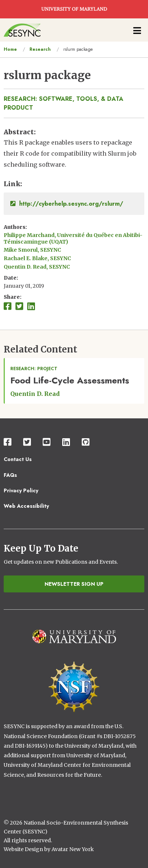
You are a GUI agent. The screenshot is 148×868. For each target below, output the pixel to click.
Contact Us (18, 459)
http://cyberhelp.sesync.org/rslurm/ (67, 204)
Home (10, 49)
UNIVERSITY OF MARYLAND (74, 9)
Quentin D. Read (35, 394)
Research (40, 49)
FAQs (10, 475)
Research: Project (34, 369)
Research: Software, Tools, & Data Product (64, 103)
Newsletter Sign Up (74, 584)
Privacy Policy (21, 490)
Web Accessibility (26, 506)
